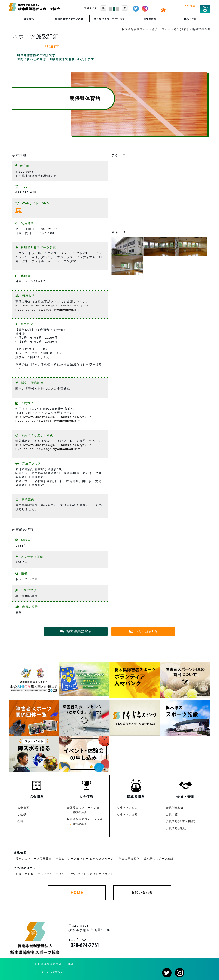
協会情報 (29, 19)
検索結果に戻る (76, 631)
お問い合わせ (25, 874)
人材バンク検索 (127, 814)
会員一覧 (172, 814)
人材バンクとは (127, 807)
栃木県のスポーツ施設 (158, 858)
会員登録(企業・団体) (181, 821)
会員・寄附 (190, 19)
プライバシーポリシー (53, 874)
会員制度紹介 (175, 807)
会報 (20, 821)
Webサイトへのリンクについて (93, 874)
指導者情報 (150, 19)
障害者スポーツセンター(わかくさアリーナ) (85, 858)
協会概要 (23, 807)
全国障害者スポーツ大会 (69, 19)
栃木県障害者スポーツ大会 (109, 19)
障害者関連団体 (129, 858)
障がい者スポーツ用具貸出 (34, 858)
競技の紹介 (80, 812)
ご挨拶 (22, 814)
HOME (77, 893)
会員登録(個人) (176, 828)
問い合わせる (143, 631)
